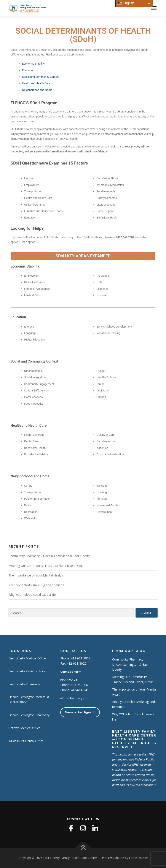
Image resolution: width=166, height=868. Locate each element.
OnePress (107, 858)
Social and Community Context (41, 77)
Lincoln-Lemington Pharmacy (29, 715)
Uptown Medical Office (24, 728)
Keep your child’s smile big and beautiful (36, 585)
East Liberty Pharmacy (24, 684)
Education (28, 70)
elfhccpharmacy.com (75, 698)
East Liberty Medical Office (27, 658)
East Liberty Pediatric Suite (27, 671)
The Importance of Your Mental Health (36, 575)
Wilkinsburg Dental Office (26, 741)
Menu (154, 8)
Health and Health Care (36, 83)
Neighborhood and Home (37, 90)
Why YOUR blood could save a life (32, 595)
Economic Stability (33, 64)
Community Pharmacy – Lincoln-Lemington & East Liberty (49, 556)
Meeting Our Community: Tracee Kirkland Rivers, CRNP (47, 566)
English (125, 3)
